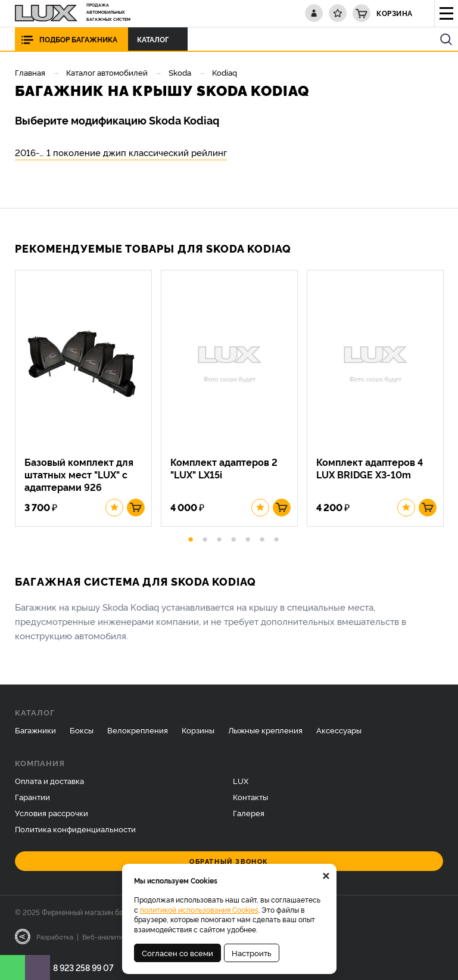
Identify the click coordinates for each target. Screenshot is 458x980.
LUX (241, 780)
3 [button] (219, 537)
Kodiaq (225, 72)
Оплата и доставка (49, 780)
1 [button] (191, 537)
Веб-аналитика (106, 937)
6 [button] (262, 537)
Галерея (249, 813)
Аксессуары (339, 730)
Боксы (82, 730)
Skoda (180, 72)
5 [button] (248, 537)
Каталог (156, 39)
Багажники (35, 730)
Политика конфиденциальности (75, 829)
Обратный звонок (229, 861)
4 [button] (233, 537)
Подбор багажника (78, 39)
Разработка (55, 937)
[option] (88, 398)
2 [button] (205, 537)
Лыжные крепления (265, 730)
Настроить (252, 953)
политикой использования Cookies (199, 909)
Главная (30, 72)
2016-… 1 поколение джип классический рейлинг (121, 152)
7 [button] (276, 537)
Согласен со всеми (177, 953)
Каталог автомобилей (107, 72)
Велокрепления (138, 730)
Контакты (250, 797)
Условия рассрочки (52, 813)
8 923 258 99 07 (83, 967)
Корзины (198, 730)
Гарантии (32, 797)
